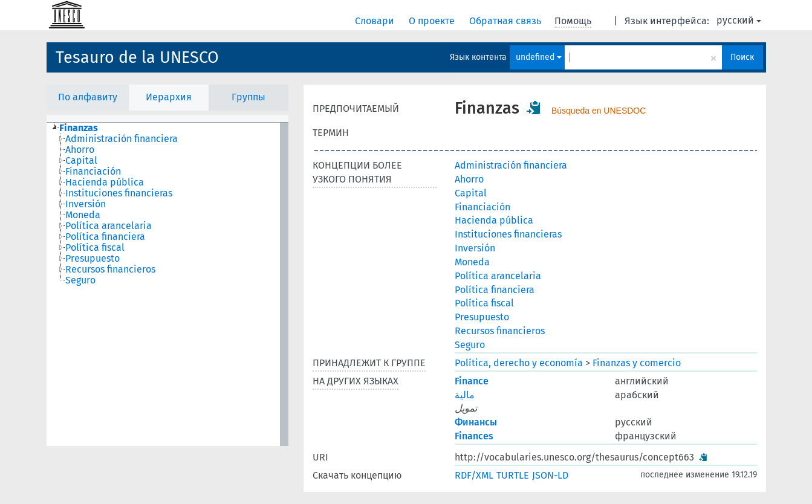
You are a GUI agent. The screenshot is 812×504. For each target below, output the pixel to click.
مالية (465, 395)
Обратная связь (506, 21)
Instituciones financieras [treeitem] (119, 193)
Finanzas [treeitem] (79, 128)
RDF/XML (474, 475)
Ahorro (469, 179)
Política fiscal (484, 303)
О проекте (433, 21)
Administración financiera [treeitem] (122, 139)
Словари (376, 21)
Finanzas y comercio (637, 363)
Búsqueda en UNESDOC (599, 111)
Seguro (470, 345)
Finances (474, 436)
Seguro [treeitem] (80, 280)
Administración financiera (511, 165)
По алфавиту (88, 97)
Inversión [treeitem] (86, 204)
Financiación (482, 207)
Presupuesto (482, 317)
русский (739, 20)
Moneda (472, 262)
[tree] (167, 284)
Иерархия (169, 97)
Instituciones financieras (508, 234)
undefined (539, 57)
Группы (248, 97)
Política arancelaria (498, 276)
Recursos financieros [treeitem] (110, 270)
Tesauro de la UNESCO (137, 57)
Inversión (475, 248)
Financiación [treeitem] (93, 172)
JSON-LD (550, 475)
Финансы (476, 422)
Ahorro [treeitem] (80, 150)
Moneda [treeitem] (83, 215)
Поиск (742, 57)
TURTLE (513, 475)
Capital (471, 193)
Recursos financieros (500, 331)
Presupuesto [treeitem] (93, 259)
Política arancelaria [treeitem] (109, 226)
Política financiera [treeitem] (105, 237)
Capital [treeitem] (81, 161)
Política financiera (495, 290)
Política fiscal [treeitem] (95, 248)
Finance (472, 381)
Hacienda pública (494, 220)
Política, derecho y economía (519, 363)
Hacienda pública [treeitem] (105, 183)
